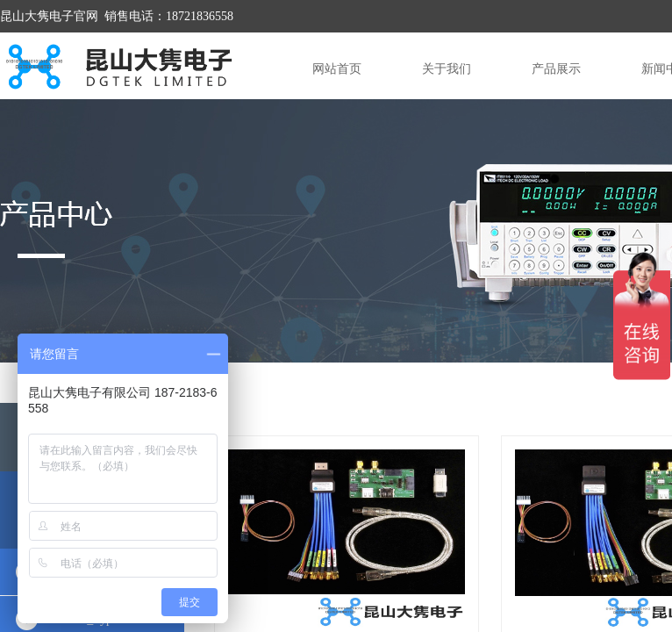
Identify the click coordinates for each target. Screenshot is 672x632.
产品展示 (556, 69)
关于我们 (447, 69)
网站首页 (337, 69)
